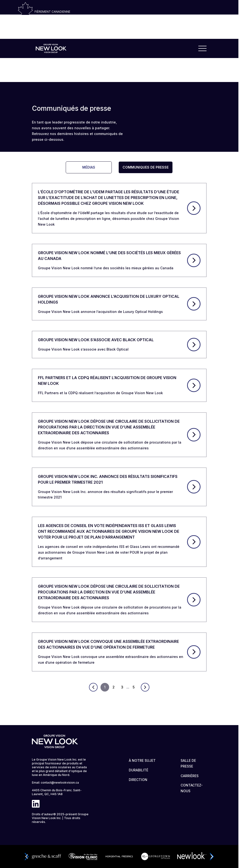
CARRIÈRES (190, 776)
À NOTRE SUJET (142, 760)
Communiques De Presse (146, 167)
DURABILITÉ (139, 770)
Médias (89, 167)
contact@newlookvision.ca (60, 783)
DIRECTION (138, 780)
